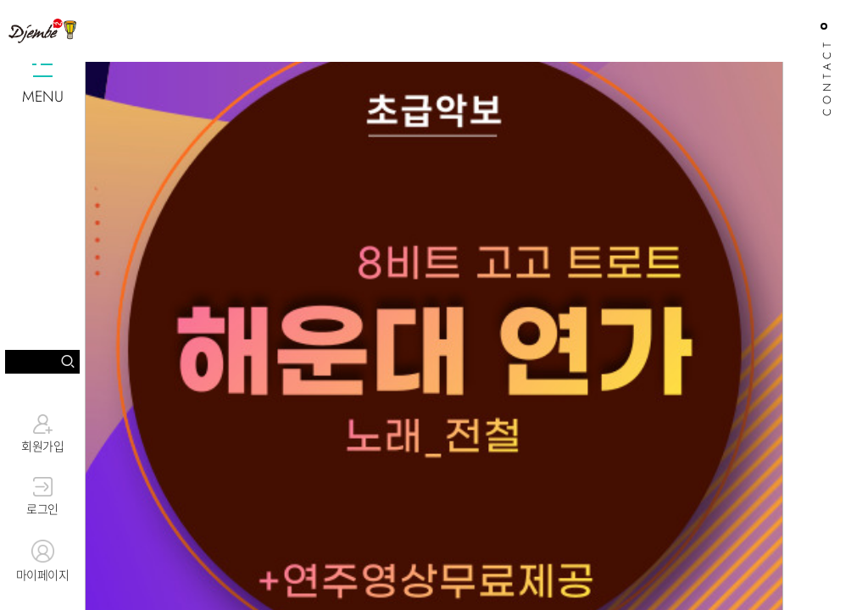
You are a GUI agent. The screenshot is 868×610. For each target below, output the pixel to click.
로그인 (42, 497)
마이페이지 (42, 562)
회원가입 (42, 434)
